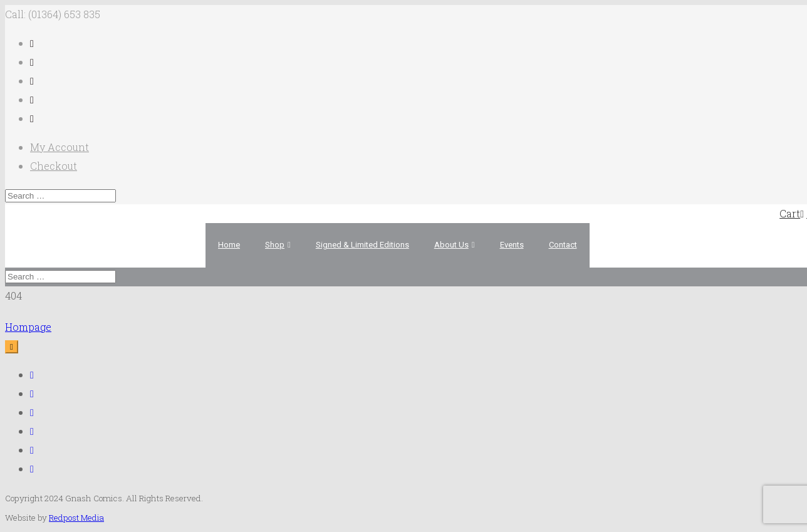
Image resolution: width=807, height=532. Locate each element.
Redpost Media (76, 518)
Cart (792, 213)
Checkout (54, 166)
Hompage (28, 327)
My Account (60, 147)
